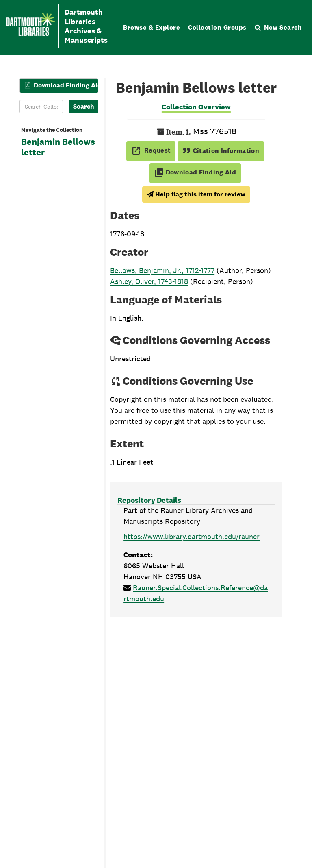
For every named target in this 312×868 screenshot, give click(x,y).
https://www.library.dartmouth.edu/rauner (192, 536)
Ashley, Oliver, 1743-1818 (149, 281)
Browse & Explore (152, 27)
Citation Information (221, 151)
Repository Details (149, 500)
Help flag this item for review (196, 194)
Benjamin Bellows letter (58, 147)
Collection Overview (196, 107)
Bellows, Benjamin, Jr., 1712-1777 (162, 270)
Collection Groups (217, 27)
